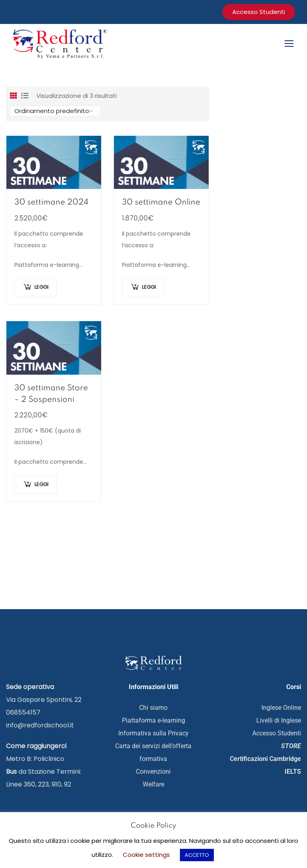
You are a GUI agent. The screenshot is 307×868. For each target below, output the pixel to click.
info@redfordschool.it (40, 726)
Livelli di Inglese (279, 721)
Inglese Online (281, 708)
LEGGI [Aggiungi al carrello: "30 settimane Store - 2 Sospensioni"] (41, 485)
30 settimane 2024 (51, 203)
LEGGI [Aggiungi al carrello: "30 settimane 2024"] (41, 288)
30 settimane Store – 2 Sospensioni (51, 394)
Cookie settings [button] (146, 855)
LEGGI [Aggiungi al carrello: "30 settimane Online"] (149, 288)
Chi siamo (153, 708)
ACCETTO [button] (197, 855)
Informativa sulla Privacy (153, 734)
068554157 (23, 713)
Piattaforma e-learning (153, 721)
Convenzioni (153, 772)
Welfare (153, 785)
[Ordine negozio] (55, 111)
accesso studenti (259, 12)
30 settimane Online (161, 203)
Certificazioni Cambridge (265, 759)
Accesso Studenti (277, 734)
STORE (291, 746)
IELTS (293, 772)
